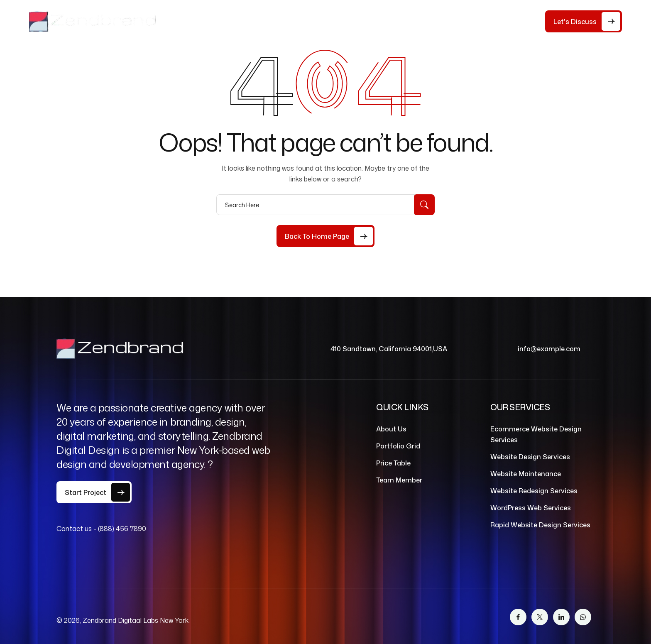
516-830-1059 (512, 24)
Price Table (281, 21)
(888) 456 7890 (122, 529)
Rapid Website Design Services (540, 525)
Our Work (381, 21)
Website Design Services (530, 457)
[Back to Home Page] (325, 236)
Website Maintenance (526, 474)
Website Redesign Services (534, 491)
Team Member (399, 480)
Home (195, 21)
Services (328, 21)
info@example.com (549, 349)
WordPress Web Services (531, 508)
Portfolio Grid (398, 446)
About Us (233, 21)
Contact (427, 21)
